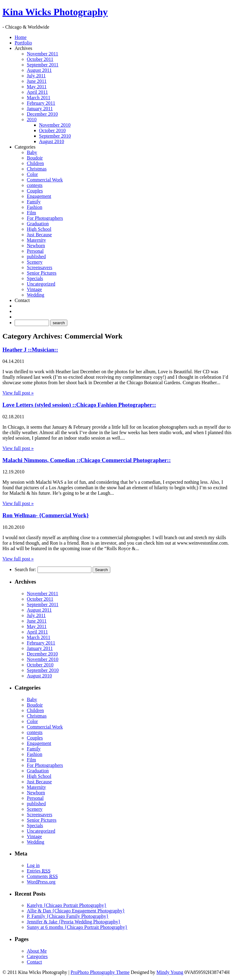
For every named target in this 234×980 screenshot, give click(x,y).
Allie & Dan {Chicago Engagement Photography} (76, 911)
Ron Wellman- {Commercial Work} (46, 515)
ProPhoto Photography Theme (100, 972)
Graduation (38, 224)
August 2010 (51, 141)
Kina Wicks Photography (55, 12)
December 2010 (42, 114)
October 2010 (52, 130)
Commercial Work (45, 180)
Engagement (39, 196)
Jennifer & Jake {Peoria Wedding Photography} (74, 922)
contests (35, 185)
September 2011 (43, 65)
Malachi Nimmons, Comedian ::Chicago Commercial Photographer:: (87, 460)
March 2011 (39, 98)
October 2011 (40, 59)
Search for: (25, 569)
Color (32, 174)
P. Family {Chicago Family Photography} (68, 916)
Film (31, 213)
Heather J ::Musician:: (30, 350)
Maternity (36, 240)
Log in (33, 865)
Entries (39, 871)
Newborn (36, 246)
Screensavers (40, 267)
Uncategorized (41, 284)
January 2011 (40, 109)
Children (35, 163)
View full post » (18, 393)
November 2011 (43, 54)
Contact (22, 300)
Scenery (35, 262)
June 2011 (37, 81)
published (36, 256)
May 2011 (37, 87)
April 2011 (37, 92)
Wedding (35, 295)
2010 (32, 119)
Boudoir (35, 158)
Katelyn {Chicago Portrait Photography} (67, 905)
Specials (35, 278)
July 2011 (36, 76)
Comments (42, 876)
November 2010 (55, 125)
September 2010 (55, 136)
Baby (32, 152)
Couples (35, 191)
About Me (37, 951)
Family (34, 202)
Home (21, 37)
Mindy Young (170, 972)
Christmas (37, 169)
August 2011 (39, 70)
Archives (23, 48)
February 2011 (41, 103)
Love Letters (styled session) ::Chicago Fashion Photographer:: (79, 405)
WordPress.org (41, 882)
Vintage (34, 289)
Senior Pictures (42, 273)
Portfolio (23, 43)
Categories (25, 147)
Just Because (39, 235)
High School (39, 229)
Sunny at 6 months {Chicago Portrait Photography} (77, 927)
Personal (35, 251)
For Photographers (45, 218)
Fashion (35, 207)
